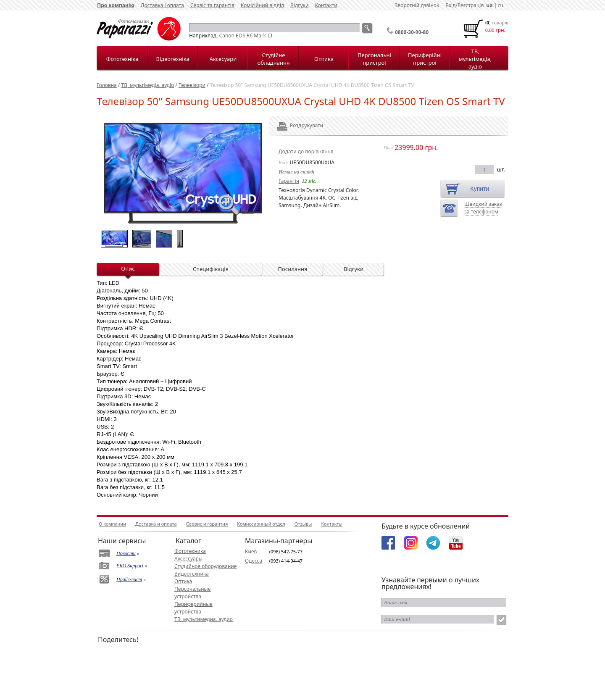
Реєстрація (471, 5)
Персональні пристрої (374, 59)
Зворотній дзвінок (417, 5)
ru (500, 5)
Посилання (292, 269)
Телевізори (192, 85)
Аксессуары (188, 559)
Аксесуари (223, 59)
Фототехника (190, 551)
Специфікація (211, 269)
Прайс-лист (129, 579)
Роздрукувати (295, 125)
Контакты (331, 524)
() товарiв (497, 22)
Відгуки (299, 5)
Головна (107, 85)
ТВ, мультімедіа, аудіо (475, 59)
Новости (126, 553)
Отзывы (303, 524)
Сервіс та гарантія (212, 5)
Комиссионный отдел (261, 524)
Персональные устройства (192, 593)
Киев (251, 551)
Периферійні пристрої (425, 59)
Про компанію (116, 5)
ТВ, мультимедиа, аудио (204, 619)
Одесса (254, 561)
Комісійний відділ (262, 5)
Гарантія (289, 181)
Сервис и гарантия (207, 524)
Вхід (450, 5)
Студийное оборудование (205, 566)
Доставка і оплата (162, 5)
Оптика (324, 59)
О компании (112, 524)
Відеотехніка (172, 59)
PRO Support (130, 566)
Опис (128, 268)
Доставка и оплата (156, 524)
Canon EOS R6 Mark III (246, 36)
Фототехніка (122, 59)
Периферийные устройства (193, 608)
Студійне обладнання (274, 59)
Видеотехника (192, 574)
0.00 (490, 30)
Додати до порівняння (306, 151)
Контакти (326, 5)
